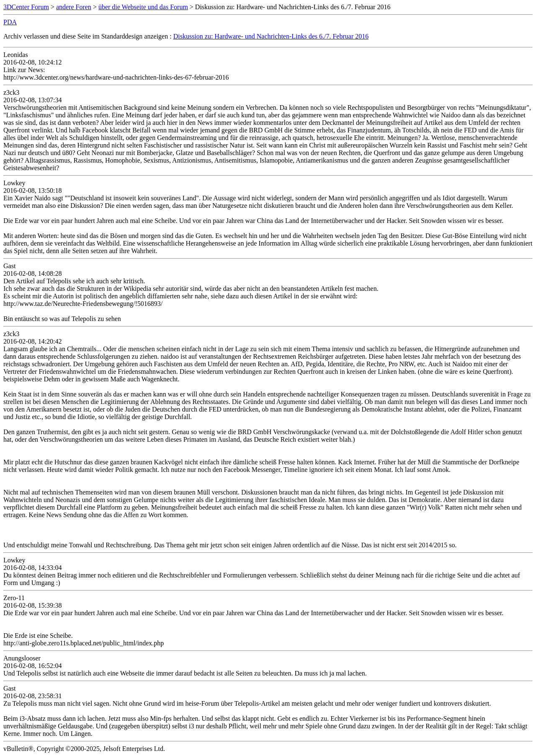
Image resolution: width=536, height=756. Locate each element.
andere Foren (74, 7)
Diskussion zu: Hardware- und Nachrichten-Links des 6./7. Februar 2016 (271, 36)
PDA (10, 22)
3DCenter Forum (26, 7)
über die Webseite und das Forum (143, 7)
